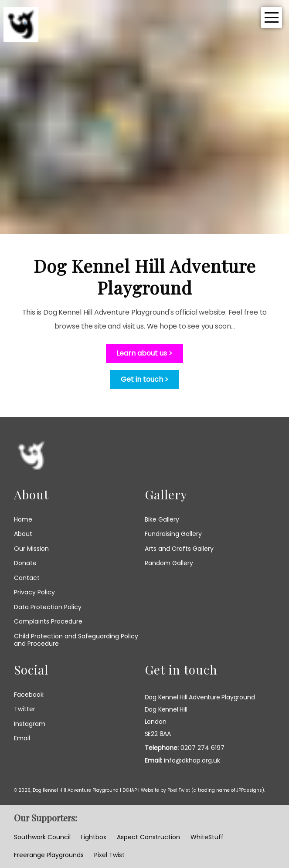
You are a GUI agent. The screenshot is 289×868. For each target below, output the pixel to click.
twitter (25, 709)
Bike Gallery (162, 519)
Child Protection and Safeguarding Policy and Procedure (76, 640)
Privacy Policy (34, 592)
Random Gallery (169, 563)
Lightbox (94, 837)
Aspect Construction (148, 837)
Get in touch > (145, 379)
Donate (25, 563)
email (22, 739)
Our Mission (31, 549)
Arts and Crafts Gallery (179, 549)
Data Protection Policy (48, 607)
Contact (27, 578)
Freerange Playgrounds (49, 855)
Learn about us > (144, 353)
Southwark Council (42, 837)
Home (23, 519)
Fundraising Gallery (173, 534)
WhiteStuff (207, 837)
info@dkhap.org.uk (192, 760)
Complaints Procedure (48, 621)
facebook (29, 695)
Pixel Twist (179, 790)
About (23, 534)
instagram (30, 724)
